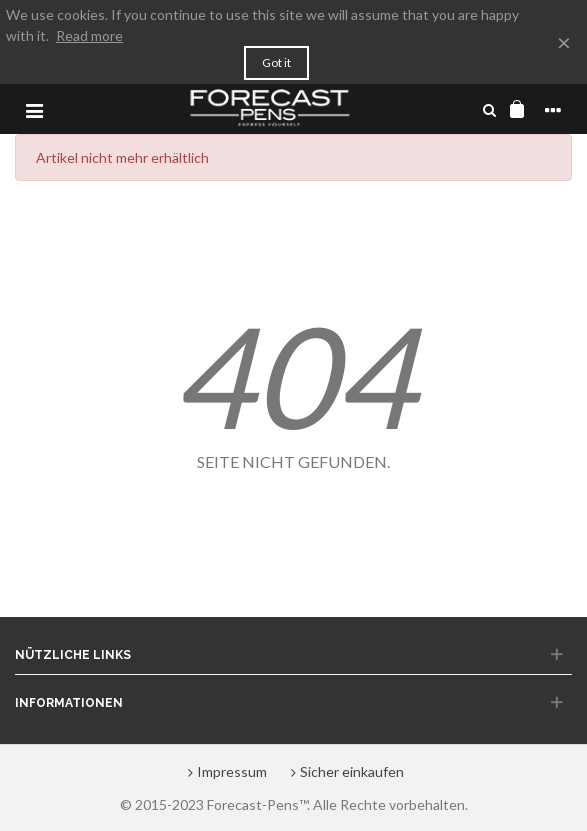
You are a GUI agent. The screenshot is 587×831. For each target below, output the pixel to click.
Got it (276, 62)
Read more (89, 35)
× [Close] (564, 41)
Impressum (225, 771)
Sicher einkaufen (345, 771)
